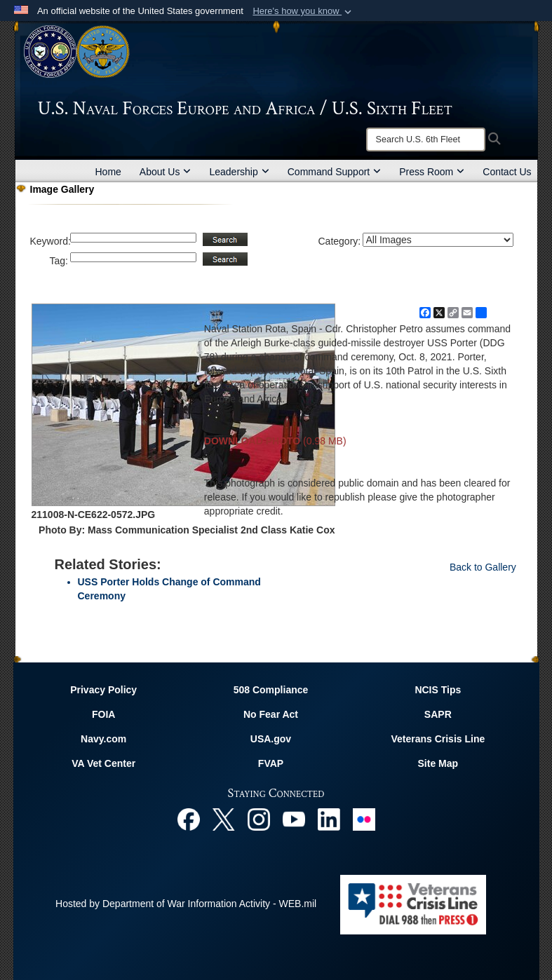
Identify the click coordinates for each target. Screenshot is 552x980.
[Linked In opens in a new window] (329, 818)
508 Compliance (271, 690)
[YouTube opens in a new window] (294, 818)
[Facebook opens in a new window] (189, 818)
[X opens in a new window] (224, 818)
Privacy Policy (103, 690)
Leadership (239, 172)
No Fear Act (271, 714)
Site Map (438, 763)
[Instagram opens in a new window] (259, 818)
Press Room (432, 172)
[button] (303, 11)
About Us (166, 172)
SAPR (438, 714)
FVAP (271, 763)
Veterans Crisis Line (438, 739)
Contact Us (507, 172)
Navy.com (103, 739)
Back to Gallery (483, 567)
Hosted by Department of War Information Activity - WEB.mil (186, 904)
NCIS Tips (438, 690)
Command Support (335, 172)
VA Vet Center (103, 763)
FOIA (103, 714)
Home (108, 172)
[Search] (426, 139)
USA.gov (271, 739)
